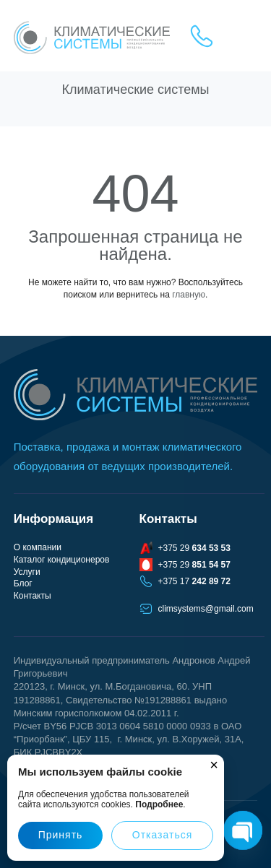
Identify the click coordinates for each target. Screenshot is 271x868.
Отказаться (163, 835)
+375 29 (194, 548)
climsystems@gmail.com (206, 609)
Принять (61, 835)
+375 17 (194, 581)
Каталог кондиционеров (62, 560)
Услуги (27, 572)
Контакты (33, 596)
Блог (23, 583)
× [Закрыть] (214, 765)
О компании (38, 547)
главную (189, 295)
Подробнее (159, 804)
